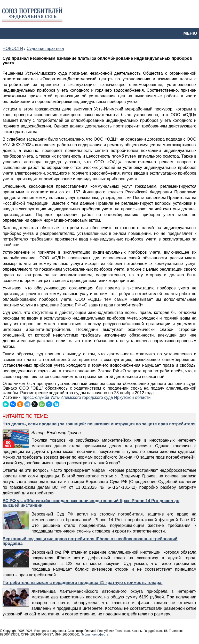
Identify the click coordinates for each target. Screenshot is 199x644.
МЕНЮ (190, 33)
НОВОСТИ (13, 49)
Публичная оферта (95, 634)
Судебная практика (45, 49)
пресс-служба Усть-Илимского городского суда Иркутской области (87, 397)
